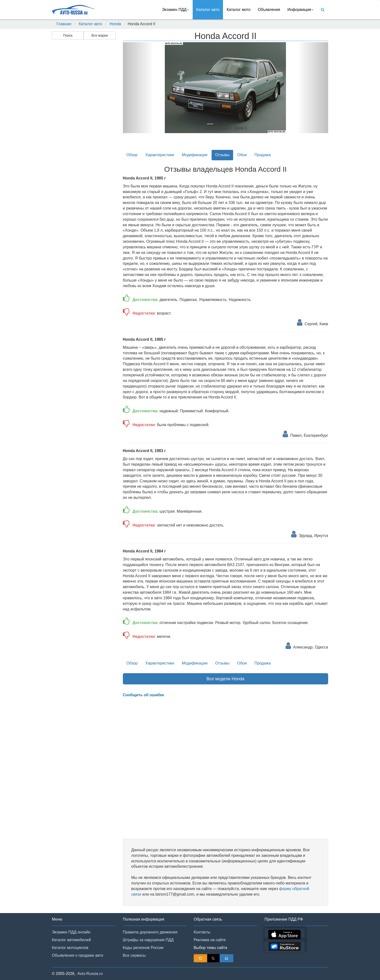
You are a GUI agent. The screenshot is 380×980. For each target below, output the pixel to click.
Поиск (68, 35)
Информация (301, 10)
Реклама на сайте (210, 940)
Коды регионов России (143, 948)
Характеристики (160, 155)
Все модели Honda (226, 679)
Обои (242, 155)
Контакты (202, 932)
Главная (64, 24)
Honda (115, 24)
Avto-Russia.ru (90, 974)
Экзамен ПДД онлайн (71, 932)
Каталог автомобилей (71, 940)
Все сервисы (134, 955)
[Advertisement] (83, 118)
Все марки (99, 35)
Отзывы (222, 155)
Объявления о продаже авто (78, 955)
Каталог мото (238, 10)
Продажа (263, 155)
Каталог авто (208, 10)
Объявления (269, 10)
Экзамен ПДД (175, 10)
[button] (138, 88)
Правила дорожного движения (150, 932)
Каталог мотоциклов (70, 948)
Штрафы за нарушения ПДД (148, 940)
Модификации (195, 155)
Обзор (132, 155)
